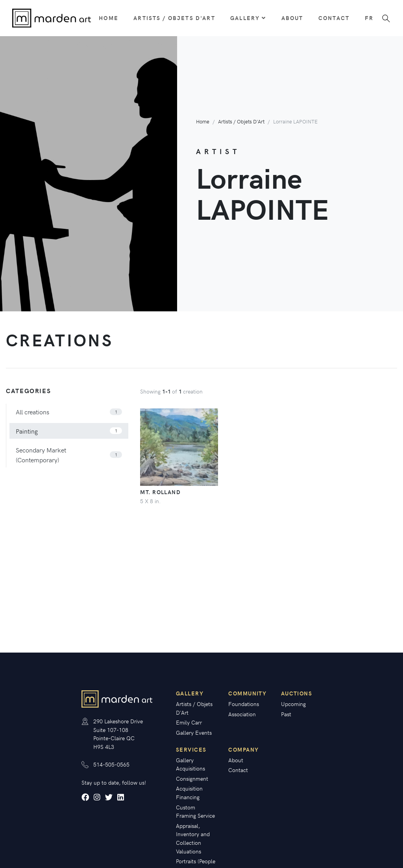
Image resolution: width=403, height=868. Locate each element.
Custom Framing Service (195, 811)
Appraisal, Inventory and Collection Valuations (193, 838)
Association (242, 714)
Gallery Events (194, 732)
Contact (334, 18)
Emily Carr (189, 722)
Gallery (248, 18)
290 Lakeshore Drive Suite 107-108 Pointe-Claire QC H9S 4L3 (118, 734)
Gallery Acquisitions (190, 764)
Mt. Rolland (160, 492)
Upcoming (293, 704)
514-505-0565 (111, 764)
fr (369, 18)
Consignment (192, 778)
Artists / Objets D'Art (174, 18)
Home (109, 18)
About (292, 18)
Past (286, 714)
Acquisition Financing (189, 793)
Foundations (244, 704)
